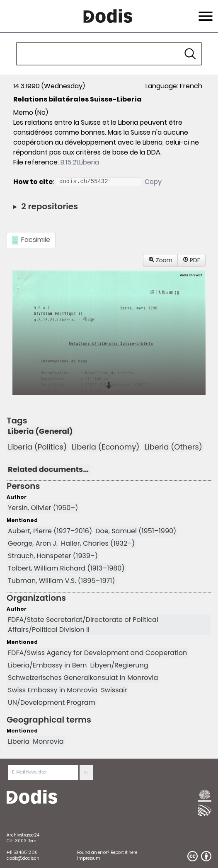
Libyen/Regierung (119, 665)
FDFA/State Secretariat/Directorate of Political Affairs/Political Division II (83, 625)
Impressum (89, 858)
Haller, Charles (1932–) (98, 543)
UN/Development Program (52, 702)
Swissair (114, 690)
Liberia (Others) (173, 447)
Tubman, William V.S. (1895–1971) (62, 581)
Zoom (160, 260)
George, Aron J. (33, 543)
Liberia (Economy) (105, 447)
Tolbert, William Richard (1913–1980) (66, 568)
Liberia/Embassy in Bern (47, 665)
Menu (205, 11)
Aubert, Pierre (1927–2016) (50, 531)
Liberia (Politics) (37, 447)
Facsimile (31, 240)
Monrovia (48, 741)
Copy (153, 182)
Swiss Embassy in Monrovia (53, 690)
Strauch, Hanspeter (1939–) (53, 556)
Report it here (124, 852)
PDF (191, 260)
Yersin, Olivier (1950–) (43, 508)
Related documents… (48, 469)
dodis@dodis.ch (23, 858)
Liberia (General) (40, 431)
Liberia (19, 741)
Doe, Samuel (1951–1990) (136, 531)
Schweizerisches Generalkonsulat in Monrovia (83, 678)
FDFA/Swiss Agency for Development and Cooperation (97, 653)
